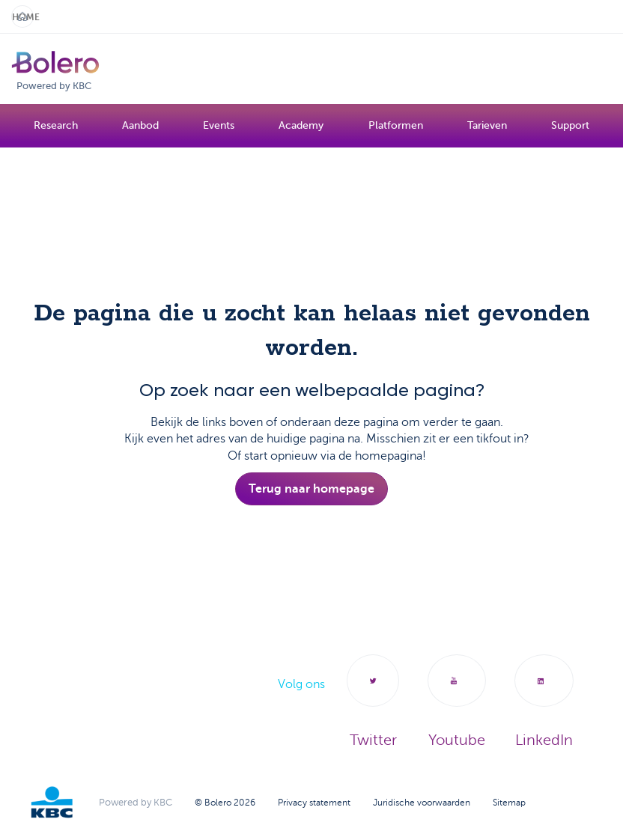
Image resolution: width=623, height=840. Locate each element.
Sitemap (509, 803)
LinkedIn (544, 702)
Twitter (373, 702)
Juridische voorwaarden (422, 803)
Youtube (457, 702)
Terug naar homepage (311, 489)
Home (23, 17)
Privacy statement (314, 803)
